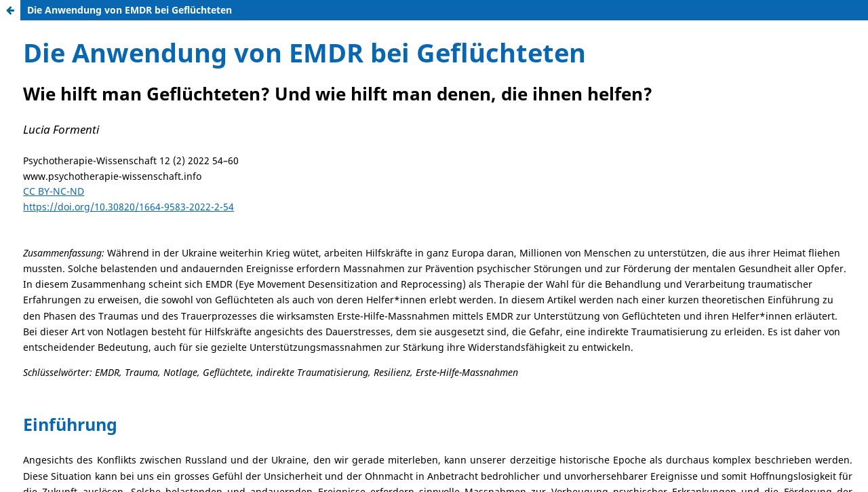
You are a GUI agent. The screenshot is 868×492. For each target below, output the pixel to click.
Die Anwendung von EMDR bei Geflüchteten (130, 10)
